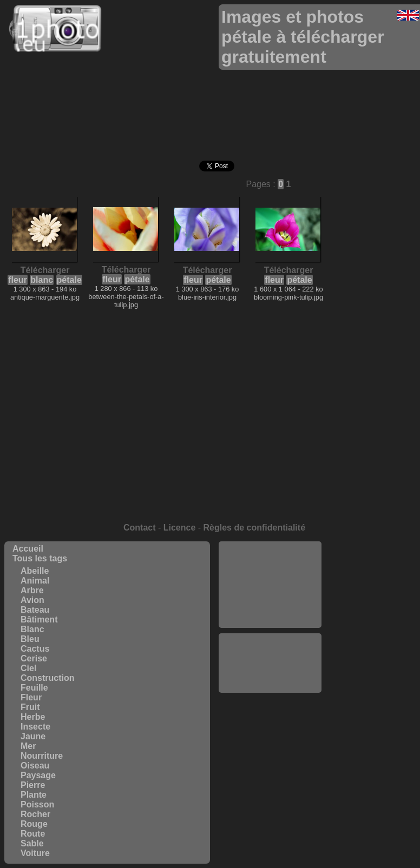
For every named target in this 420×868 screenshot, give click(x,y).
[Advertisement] (270, 585)
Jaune (33, 736)
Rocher (35, 814)
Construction (48, 678)
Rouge (34, 824)
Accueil (28, 549)
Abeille (35, 571)
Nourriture (42, 756)
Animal (35, 581)
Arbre (32, 590)
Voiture (35, 853)
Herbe (33, 717)
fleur (18, 280)
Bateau (35, 610)
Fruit (30, 707)
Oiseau (35, 766)
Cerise (34, 658)
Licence (180, 528)
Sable (32, 843)
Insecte (35, 727)
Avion (32, 600)
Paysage (38, 775)
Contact (140, 528)
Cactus (35, 649)
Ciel (28, 668)
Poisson (37, 804)
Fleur (31, 697)
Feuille (34, 688)
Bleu (30, 639)
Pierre (33, 785)
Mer (28, 746)
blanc (42, 280)
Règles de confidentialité (254, 528)
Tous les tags (40, 558)
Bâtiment (39, 619)
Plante (34, 795)
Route (33, 834)
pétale (69, 280)
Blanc (32, 629)
